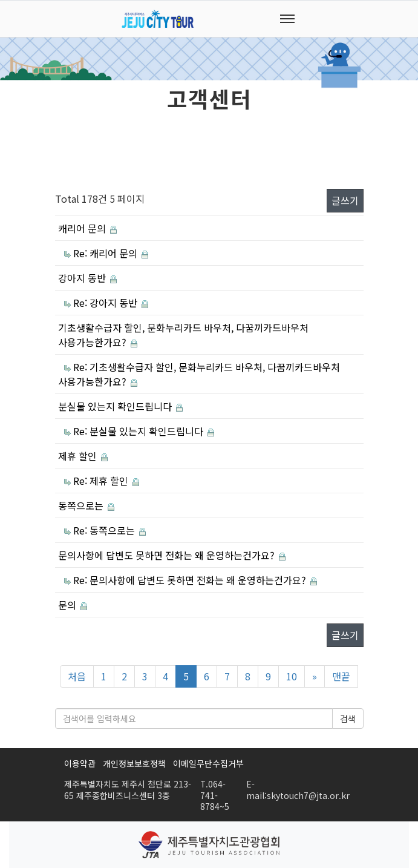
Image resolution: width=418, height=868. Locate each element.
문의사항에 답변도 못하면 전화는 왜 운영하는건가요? (168, 555)
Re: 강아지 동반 (106, 303)
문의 (68, 605)
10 (292, 676)
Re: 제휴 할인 (102, 481)
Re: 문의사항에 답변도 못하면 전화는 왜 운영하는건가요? (191, 580)
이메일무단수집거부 (208, 763)
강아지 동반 (83, 278)
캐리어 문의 (83, 228)
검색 (348, 718)
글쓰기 (345, 200)
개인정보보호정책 (134, 763)
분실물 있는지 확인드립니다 (116, 406)
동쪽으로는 (82, 505)
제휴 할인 (79, 456)
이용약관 (80, 763)
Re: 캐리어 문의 (106, 253)
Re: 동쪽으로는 (105, 530)
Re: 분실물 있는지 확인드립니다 (139, 431)
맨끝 (341, 676)
